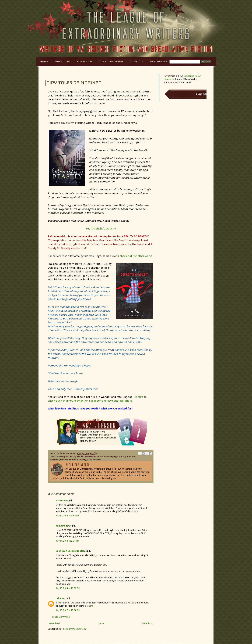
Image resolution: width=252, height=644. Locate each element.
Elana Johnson (67, 453)
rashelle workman (69, 460)
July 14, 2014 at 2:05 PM (67, 541)
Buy (88, 229)
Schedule (84, 61)
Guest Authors (111, 61)
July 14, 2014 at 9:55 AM (67, 516)
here (91, 606)
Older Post (147, 623)
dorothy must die (127, 456)
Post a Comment (61, 617)
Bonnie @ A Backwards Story (70, 551)
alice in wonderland (86, 456)
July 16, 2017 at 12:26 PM (68, 610)
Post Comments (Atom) (74, 629)
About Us (62, 61)
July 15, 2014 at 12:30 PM (68, 588)
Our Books (159, 61)
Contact (136, 61)
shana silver (95, 460)
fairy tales (54, 460)
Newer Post (54, 623)
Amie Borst (61, 501)
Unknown (60, 598)
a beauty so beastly (66, 456)
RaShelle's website (104, 229)
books (100, 456)
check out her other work (135, 256)
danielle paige (111, 456)
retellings (83, 460)
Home (44, 61)
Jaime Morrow (63, 526)
